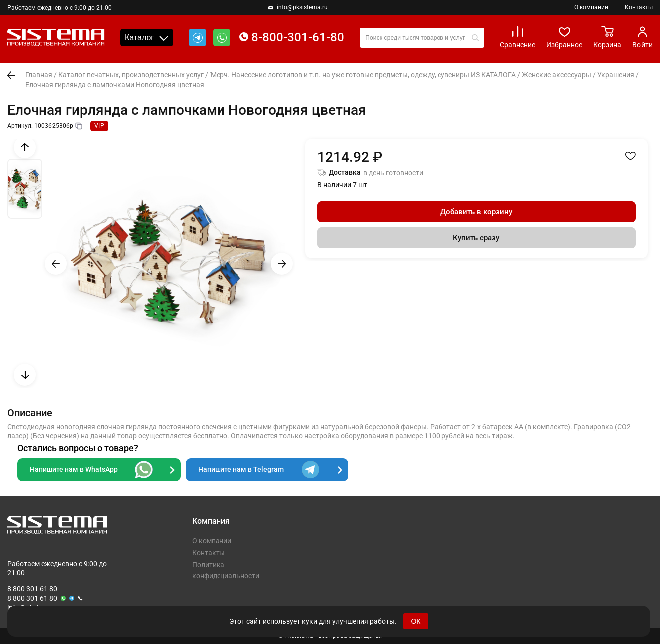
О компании (591, 7)
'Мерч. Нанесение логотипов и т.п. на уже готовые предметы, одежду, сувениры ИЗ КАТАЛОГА (363, 75)
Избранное (564, 37)
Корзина (607, 37)
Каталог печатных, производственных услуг (131, 75)
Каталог (147, 38)
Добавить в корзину (476, 212)
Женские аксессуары (556, 75)
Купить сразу (476, 238)
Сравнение (518, 37)
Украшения (616, 75)
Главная (39, 75)
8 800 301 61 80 (32, 589)
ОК (415, 621)
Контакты (639, 7)
